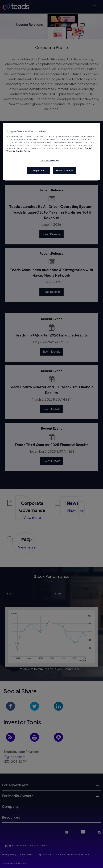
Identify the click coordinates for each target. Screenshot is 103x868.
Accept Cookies (64, 170)
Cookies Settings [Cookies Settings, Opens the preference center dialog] (49, 160)
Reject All (39, 170)
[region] (51, 151)
